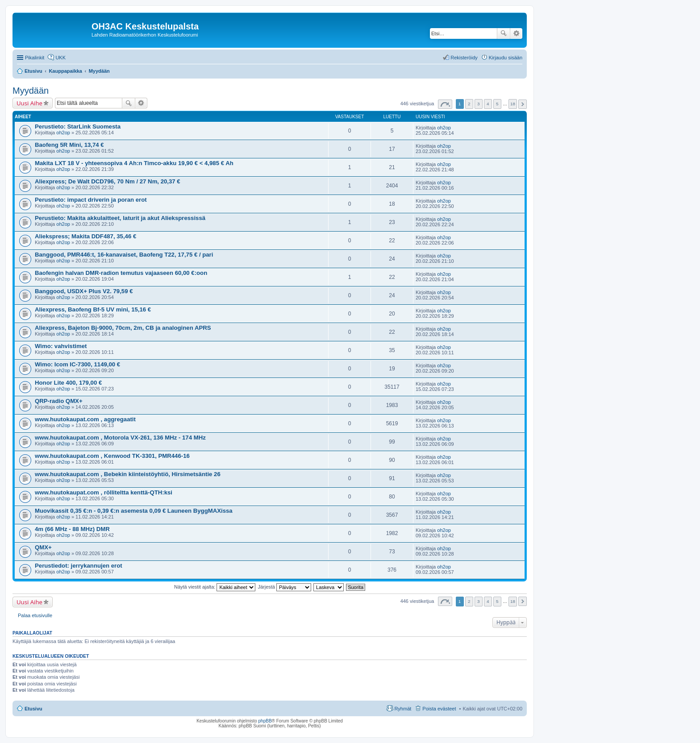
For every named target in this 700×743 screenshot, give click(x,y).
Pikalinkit (35, 58)
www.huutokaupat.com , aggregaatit (85, 419)
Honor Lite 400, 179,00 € (68, 383)
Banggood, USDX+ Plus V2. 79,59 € (84, 291)
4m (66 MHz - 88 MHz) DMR (72, 529)
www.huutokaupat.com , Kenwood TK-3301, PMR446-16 (112, 456)
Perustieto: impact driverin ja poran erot (91, 200)
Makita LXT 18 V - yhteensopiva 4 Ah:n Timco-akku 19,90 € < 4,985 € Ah (134, 163)
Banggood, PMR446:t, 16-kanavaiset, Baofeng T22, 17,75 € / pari (124, 255)
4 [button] (488, 104)
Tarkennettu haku (516, 33)
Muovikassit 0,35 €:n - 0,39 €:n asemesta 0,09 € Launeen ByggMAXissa (134, 511)
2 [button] (469, 104)
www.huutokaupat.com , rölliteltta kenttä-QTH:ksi (104, 492)
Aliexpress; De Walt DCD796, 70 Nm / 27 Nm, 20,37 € (108, 181)
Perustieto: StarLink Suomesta (78, 127)
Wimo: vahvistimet (61, 346)
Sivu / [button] (445, 104)
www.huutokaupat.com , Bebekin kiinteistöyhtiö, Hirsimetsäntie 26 (128, 474)
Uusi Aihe (29, 103)
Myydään (31, 91)
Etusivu (33, 709)
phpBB (265, 721)
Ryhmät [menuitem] (403, 709)
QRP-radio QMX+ (59, 401)
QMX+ (43, 547)
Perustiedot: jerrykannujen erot (79, 566)
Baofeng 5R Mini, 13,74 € (69, 145)
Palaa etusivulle (35, 615)
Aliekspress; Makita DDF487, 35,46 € (85, 236)
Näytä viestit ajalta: (215, 587)
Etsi (504, 33)
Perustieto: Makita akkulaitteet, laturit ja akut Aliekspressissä (120, 218)
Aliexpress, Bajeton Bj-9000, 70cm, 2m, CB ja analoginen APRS (123, 328)
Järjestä (284, 587)
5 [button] (497, 104)
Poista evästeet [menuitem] (439, 709)
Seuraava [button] (523, 104)
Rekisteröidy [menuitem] (464, 58)
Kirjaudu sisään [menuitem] (506, 58)
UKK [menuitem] (60, 58)
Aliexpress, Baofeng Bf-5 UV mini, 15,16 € (93, 309)
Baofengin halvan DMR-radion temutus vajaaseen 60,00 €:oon (121, 273)
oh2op (63, 133)
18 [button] (513, 104)
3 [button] (479, 104)
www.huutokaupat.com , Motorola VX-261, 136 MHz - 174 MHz (120, 438)
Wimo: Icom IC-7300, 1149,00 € (77, 364)
